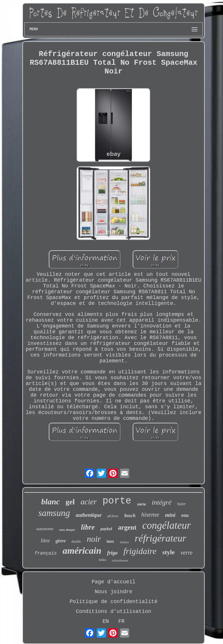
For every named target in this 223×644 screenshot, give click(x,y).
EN (106, 621)
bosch (130, 516)
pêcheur (113, 516)
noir (94, 539)
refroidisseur (120, 560)
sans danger (67, 530)
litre (45, 540)
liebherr (124, 542)
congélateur (167, 525)
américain (82, 551)
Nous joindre (114, 592)
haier (181, 504)
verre (187, 553)
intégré (161, 502)
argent (127, 527)
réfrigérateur (161, 538)
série (141, 504)
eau (185, 515)
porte (117, 501)
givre (61, 541)
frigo (112, 553)
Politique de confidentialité (114, 602)
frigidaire (140, 551)
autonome (45, 529)
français (46, 553)
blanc (51, 502)
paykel (106, 529)
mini (170, 515)
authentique (89, 515)
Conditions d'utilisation (113, 611)
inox (110, 541)
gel (70, 502)
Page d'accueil (113, 582)
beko (103, 560)
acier (89, 502)
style (169, 552)
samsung (54, 513)
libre (88, 527)
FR (121, 621)
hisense (150, 515)
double (76, 542)
